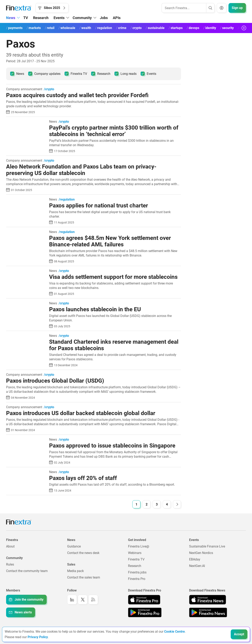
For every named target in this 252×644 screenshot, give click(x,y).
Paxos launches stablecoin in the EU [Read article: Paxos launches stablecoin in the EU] (95, 309)
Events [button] (59, 18)
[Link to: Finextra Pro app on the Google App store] (145, 612)
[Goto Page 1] (136, 504)
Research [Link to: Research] (135, 566)
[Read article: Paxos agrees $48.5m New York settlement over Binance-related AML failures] (26, 232)
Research (41, 18)
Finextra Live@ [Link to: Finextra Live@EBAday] (139, 546)
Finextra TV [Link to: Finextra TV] (136, 559)
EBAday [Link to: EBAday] (195, 559)
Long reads (125, 74)
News (17, 74)
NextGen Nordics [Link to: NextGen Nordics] (201, 553)
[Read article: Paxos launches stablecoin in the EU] (26, 304)
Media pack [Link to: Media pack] (75, 571)
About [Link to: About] (10, 546)
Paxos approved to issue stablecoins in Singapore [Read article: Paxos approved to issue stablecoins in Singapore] (112, 446)
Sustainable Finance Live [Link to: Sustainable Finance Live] (207, 546)
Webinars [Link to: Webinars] (135, 553)
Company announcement (24, 89)
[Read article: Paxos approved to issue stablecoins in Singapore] (26, 440)
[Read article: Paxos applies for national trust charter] (26, 200)
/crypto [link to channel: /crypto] (49, 89)
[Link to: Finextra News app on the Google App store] (208, 612)
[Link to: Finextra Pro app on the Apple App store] (144, 600)
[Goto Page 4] (167, 504)
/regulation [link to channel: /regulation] (67, 200)
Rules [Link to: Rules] (10, 564)
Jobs (104, 18)
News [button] (11, 18)
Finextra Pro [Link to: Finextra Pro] (137, 579)
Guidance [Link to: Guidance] (74, 546)
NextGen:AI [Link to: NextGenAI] (197, 566)
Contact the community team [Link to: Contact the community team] (27, 571)
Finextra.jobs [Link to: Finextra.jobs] (137, 572)
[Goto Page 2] (146, 504)
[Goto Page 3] (157, 504)
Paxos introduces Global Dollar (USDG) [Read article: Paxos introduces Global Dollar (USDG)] (55, 381)
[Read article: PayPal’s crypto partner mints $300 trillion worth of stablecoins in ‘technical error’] (26, 122)
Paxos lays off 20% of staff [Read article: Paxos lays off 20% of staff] (83, 478)
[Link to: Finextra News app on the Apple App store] (208, 600)
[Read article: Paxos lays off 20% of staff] (26, 472)
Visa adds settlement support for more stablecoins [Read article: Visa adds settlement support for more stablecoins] (113, 277)
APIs (117, 18)
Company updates (44, 74)
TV (26, 18)
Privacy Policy (38, 637)
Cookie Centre (174, 632)
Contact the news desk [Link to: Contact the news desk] (83, 553)
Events (148, 74)
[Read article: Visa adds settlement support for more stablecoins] (26, 271)
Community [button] (82, 18)
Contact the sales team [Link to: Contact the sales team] (84, 577)
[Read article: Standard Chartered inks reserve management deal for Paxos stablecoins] (26, 336)
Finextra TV (76, 74)
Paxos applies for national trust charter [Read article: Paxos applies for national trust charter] (99, 206)
